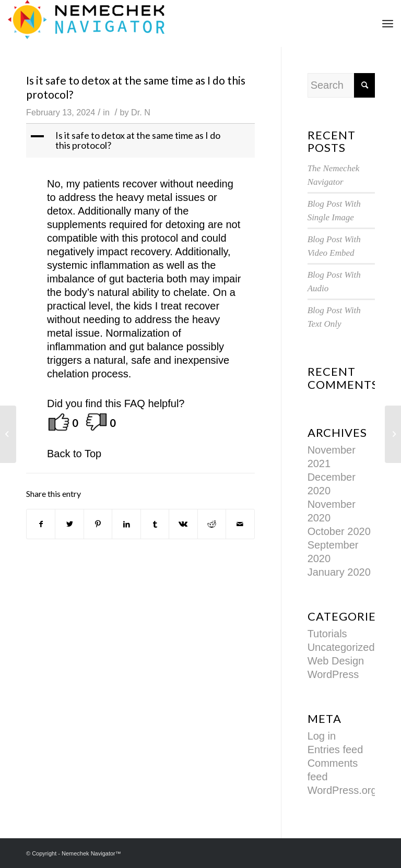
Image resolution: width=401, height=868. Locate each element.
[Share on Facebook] (41, 524)
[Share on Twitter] (69, 524)
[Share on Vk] (183, 524)
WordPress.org (342, 790)
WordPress (333, 674)
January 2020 (339, 572)
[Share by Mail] (240, 524)
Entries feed (335, 750)
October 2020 (339, 531)
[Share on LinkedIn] (126, 524)
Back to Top (74, 454)
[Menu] (388, 23)
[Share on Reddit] (212, 524)
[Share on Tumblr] (155, 524)
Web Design (336, 661)
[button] (141, 141)
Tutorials (327, 634)
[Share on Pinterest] (98, 524)
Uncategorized (341, 647)
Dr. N (141, 112)
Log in (322, 736)
